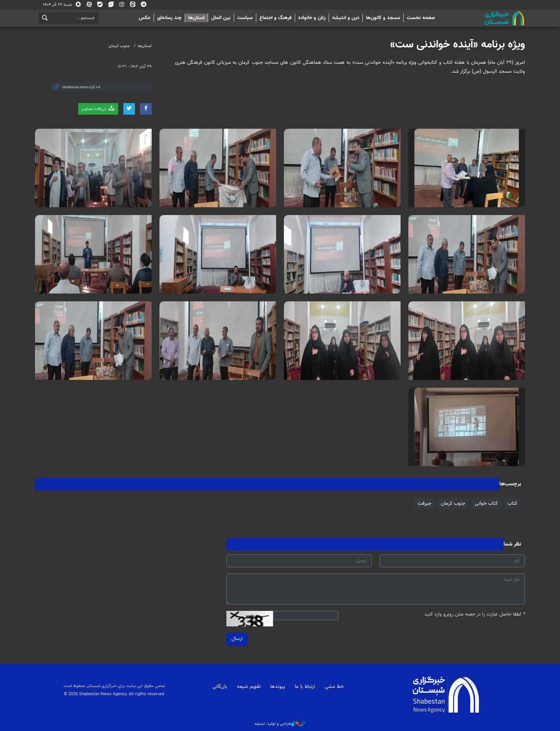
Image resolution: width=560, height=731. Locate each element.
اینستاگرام (122, 5)
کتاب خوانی (486, 504)
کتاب (512, 504)
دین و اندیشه (346, 18)
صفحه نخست (421, 18)
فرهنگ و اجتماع (276, 18)
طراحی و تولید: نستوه (280, 724)
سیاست (245, 18)
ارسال (237, 639)
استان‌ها (196, 18)
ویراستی (111, 5)
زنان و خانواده (312, 18)
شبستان (482, 18)
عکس (145, 18)
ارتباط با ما (305, 687)
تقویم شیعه (249, 687)
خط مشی (334, 687)
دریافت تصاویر (98, 109)
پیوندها (278, 687)
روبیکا (78, 5)
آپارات (89, 5)
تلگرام (143, 5)
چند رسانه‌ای (169, 18)
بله (100, 5)
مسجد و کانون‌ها (383, 18)
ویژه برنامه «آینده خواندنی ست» (458, 45)
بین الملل (221, 18)
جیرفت (424, 504)
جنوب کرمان (119, 46)
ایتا (133, 5)
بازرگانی (220, 687)
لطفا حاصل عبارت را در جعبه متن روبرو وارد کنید (475, 615)
